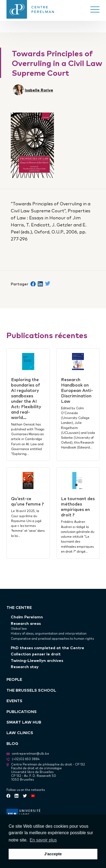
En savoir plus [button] (43, 840)
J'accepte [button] (53, 854)
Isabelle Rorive (39, 90)
